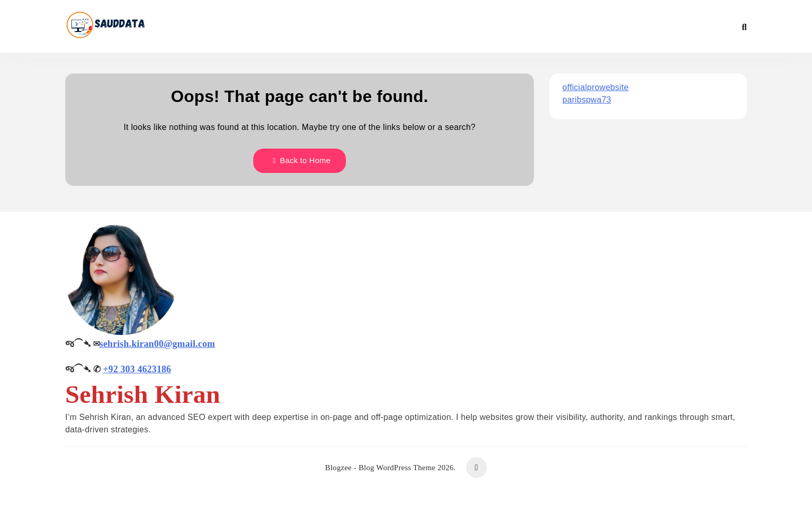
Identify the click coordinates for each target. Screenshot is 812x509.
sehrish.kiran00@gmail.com (157, 344)
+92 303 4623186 (137, 369)
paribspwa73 (587, 100)
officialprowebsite (596, 87)
